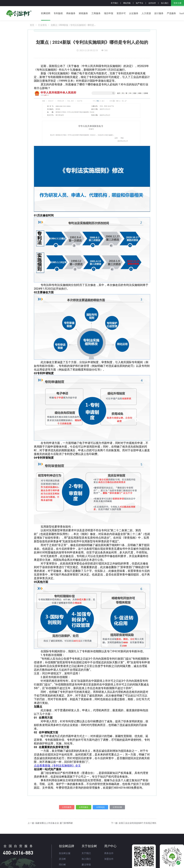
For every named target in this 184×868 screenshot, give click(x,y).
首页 (32, 25)
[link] (32, 25)
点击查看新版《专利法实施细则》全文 (57, 766)
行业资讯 (42, 25)
